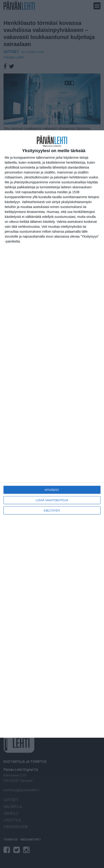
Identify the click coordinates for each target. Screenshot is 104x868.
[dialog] (52, 434)
